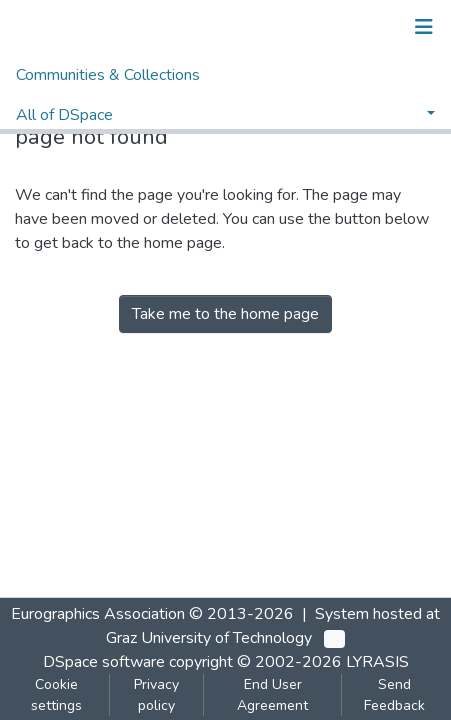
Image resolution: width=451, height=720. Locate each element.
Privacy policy (156, 695)
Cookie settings (56, 695)
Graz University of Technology (209, 638)
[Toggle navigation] (424, 27)
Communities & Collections (108, 75)
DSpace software (104, 662)
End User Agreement (272, 695)
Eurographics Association (98, 614)
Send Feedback (394, 695)
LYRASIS (377, 662)
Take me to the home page (225, 314)
